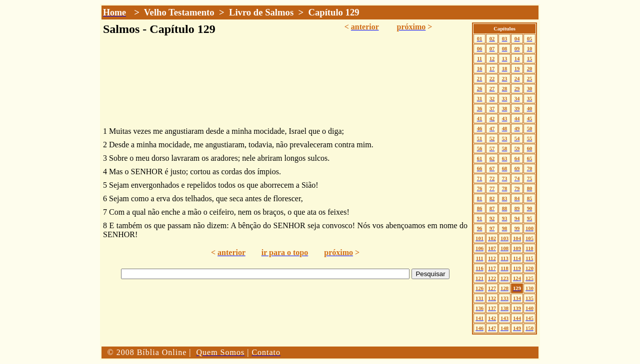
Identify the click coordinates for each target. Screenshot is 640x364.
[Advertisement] (285, 321)
